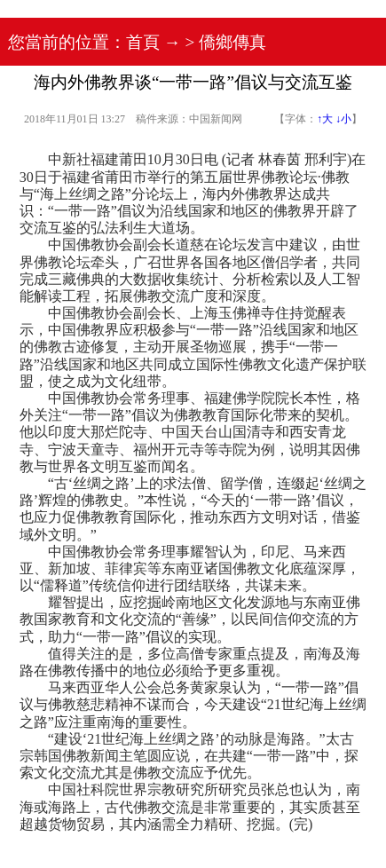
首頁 (143, 42)
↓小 (343, 119)
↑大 (325, 119)
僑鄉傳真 (232, 42)
